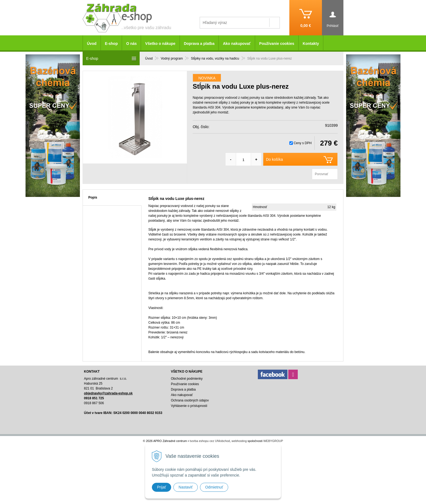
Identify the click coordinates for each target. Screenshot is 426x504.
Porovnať (322, 174)
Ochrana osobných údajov (190, 400)
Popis (93, 197)
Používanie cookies (277, 44)
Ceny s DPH (303, 143)
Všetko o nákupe (160, 44)
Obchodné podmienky (187, 379)
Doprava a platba (199, 44)
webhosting (239, 441)
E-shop (111, 44)
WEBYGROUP (273, 441)
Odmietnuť (214, 487)
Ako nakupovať (237, 44)
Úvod (92, 44)
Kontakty (311, 44)
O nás (131, 44)
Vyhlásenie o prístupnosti (189, 406)
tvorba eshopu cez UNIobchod (210, 441)
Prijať (162, 487)
